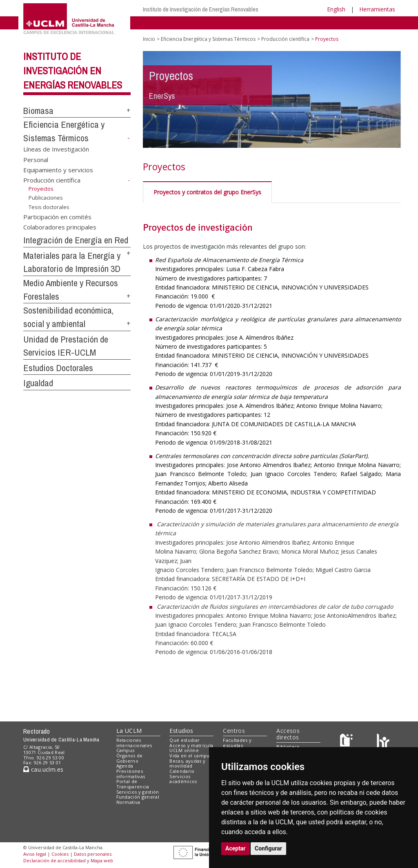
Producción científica (52, 180)
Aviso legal (35, 854)
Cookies (60, 854)
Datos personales (93, 854)
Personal (36, 159)
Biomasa (38, 111)
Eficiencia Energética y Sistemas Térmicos (208, 39)
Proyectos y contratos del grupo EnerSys (207, 192)
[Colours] (383, 742)
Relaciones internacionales (134, 743)
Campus (126, 750)
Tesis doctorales (49, 207)
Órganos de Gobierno (130, 758)
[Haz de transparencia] (348, 742)
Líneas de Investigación (56, 149)
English (336, 9)
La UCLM (129, 731)
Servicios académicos (183, 779)
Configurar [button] (268, 848)
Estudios (181, 731)
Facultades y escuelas (237, 743)
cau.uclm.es (43, 769)
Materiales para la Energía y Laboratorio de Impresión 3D (72, 262)
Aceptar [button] (236, 848)
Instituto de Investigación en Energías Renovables (73, 71)
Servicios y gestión (138, 792)
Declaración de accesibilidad (54, 860)
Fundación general (138, 797)
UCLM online (184, 750)
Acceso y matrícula (191, 745)
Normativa (128, 802)
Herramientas (377, 9)
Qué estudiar (185, 740)
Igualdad (38, 383)
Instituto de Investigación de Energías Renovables (201, 9)
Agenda (125, 766)
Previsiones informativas (131, 774)
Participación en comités (57, 216)
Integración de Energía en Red (76, 240)
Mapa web (102, 860)
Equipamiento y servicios (58, 170)
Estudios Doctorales (58, 368)
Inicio (149, 39)
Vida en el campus (191, 756)
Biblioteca (288, 747)
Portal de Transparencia (133, 784)
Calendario (182, 771)
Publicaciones (46, 198)
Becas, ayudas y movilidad (187, 763)
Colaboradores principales (60, 227)
